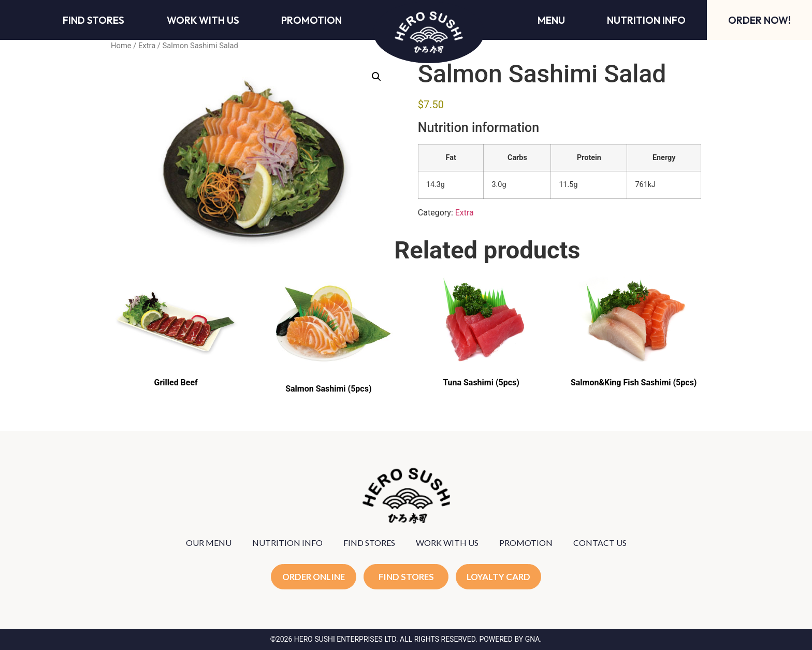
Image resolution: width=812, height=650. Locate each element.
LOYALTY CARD (499, 577)
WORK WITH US (447, 543)
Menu (551, 20)
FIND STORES (369, 543)
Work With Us (203, 20)
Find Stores (93, 20)
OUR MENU (209, 543)
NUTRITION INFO (287, 543)
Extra (147, 46)
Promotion (311, 20)
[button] (376, 77)
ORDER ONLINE (314, 577)
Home (121, 46)
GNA (533, 639)
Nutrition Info (646, 20)
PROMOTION (526, 543)
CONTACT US (600, 543)
